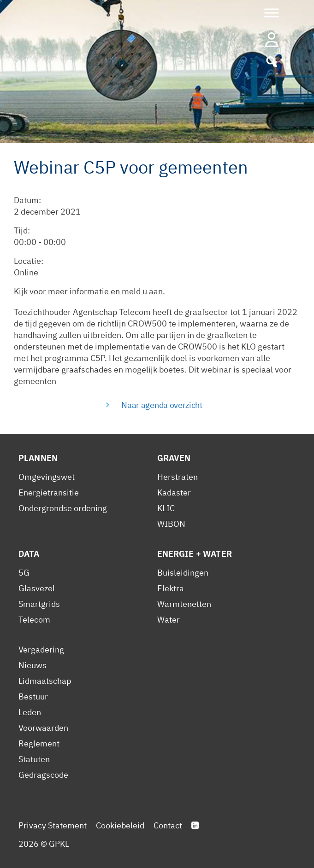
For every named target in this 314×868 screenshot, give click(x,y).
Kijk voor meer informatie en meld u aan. (89, 291)
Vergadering (41, 650)
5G (24, 573)
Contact (168, 825)
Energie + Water (195, 554)
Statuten (34, 759)
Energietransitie (49, 492)
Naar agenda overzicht (162, 405)
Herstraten (178, 477)
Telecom (34, 620)
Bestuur (33, 696)
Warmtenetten (184, 604)
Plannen (38, 458)
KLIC (166, 508)
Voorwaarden (43, 728)
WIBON (171, 524)
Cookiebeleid (120, 825)
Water (169, 620)
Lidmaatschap (45, 681)
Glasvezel (37, 588)
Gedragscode (43, 775)
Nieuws (33, 665)
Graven (174, 458)
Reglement (39, 743)
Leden (30, 712)
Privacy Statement (53, 825)
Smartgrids (39, 604)
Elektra (171, 588)
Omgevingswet (47, 477)
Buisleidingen (183, 573)
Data (29, 554)
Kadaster (174, 492)
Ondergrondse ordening (63, 508)
